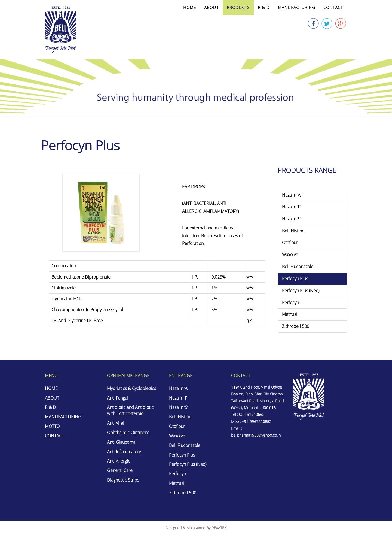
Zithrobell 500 (296, 326)
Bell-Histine (293, 231)
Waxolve (290, 255)
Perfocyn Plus (295, 279)
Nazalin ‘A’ (292, 195)
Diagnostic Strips (123, 480)
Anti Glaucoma (121, 442)
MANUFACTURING (297, 7)
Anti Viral (116, 423)
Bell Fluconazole (298, 267)
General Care (120, 470)
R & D (264, 7)
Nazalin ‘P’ (291, 207)
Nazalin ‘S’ (291, 219)
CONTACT (333, 7)
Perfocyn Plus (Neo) (301, 291)
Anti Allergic (119, 461)
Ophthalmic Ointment (128, 433)
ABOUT (211, 7)
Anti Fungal (118, 398)
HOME (190, 7)
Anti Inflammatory (124, 452)
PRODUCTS (238, 7)
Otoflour (290, 243)
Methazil (290, 314)
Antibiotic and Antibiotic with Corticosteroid (130, 410)
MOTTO (52, 426)
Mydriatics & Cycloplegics (131, 388)
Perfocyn (290, 303)
